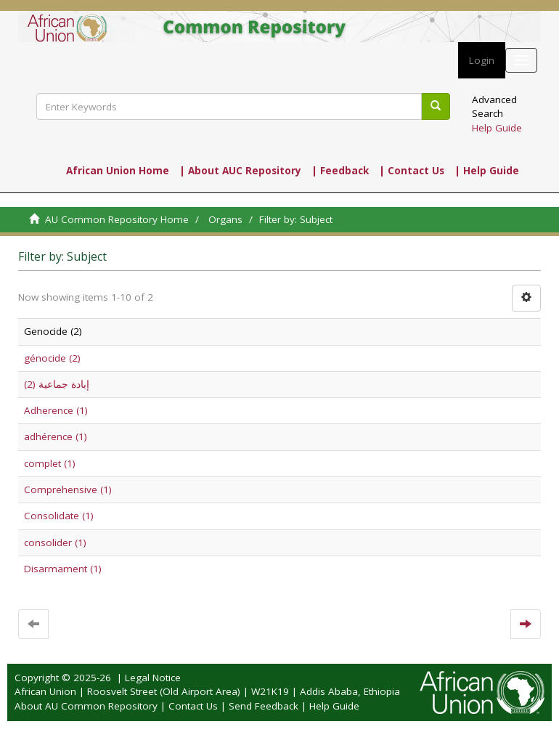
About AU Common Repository (86, 706)
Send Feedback (264, 706)
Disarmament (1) (63, 569)
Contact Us (193, 706)
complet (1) (50, 463)
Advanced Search (494, 106)
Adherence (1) (56, 410)
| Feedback (340, 171)
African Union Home (118, 171)
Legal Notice (153, 678)
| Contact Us (412, 171)
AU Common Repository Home (117, 219)
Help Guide (497, 128)
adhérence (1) (56, 436)
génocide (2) (52, 358)
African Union (45, 691)
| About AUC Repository (240, 171)
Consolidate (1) (59, 516)
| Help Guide (487, 171)
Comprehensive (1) (68, 489)
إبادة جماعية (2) (57, 384)
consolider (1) (55, 542)
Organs (225, 219)
